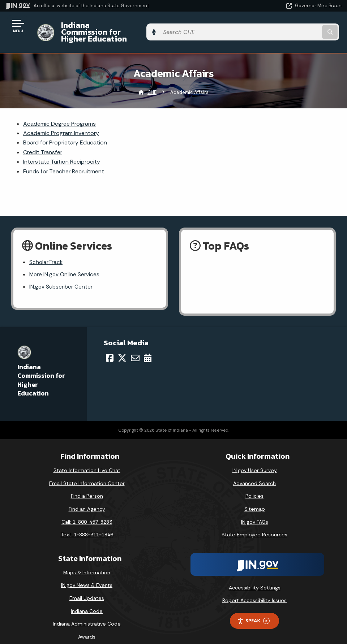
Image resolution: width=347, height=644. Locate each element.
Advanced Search (254, 472)
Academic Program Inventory (61, 120)
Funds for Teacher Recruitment (64, 159)
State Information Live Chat (87, 459)
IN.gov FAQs (255, 511)
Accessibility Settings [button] (255, 576)
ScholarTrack (46, 250)
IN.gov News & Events (87, 574)
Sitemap (255, 498)
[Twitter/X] (122, 347)
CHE (152, 80)
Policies (254, 485)
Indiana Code (87, 600)
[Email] (135, 347)
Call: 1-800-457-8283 (87, 511)
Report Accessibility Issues (254, 589)
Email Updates (87, 587)
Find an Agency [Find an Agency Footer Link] (87, 498)
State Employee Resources (254, 523)
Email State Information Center (87, 472)
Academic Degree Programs (59, 111)
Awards (87, 626)
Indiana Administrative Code (87, 613)
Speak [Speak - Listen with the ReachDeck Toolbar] (253, 610)
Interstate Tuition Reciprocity (62, 149)
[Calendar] (148, 347)
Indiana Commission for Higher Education (136, 26)
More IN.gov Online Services (65, 263)
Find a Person (87, 485)
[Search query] (291, 26)
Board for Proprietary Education (65, 130)
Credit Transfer (43, 140)
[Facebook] (110, 347)
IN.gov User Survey (255, 459)
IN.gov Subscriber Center (61, 276)
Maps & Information (87, 561)
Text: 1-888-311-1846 (87, 523)
